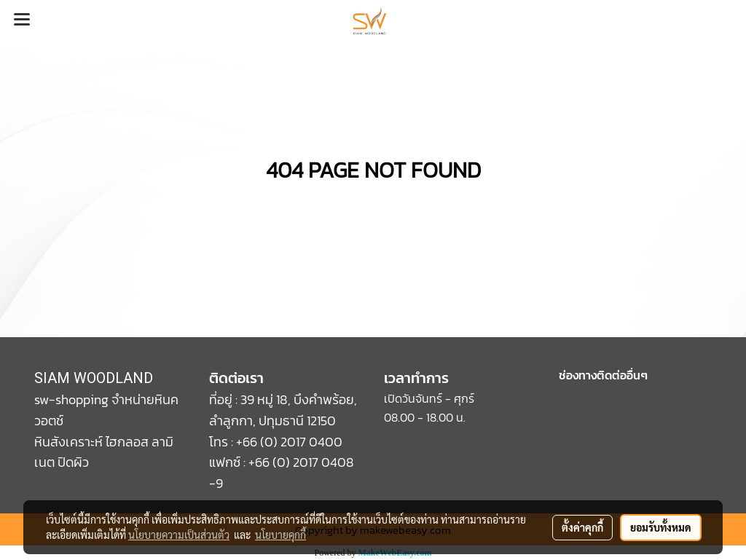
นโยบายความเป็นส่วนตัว (179, 535)
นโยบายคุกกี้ (280, 535)
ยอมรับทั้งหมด (661, 527)
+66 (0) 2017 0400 (289, 442)
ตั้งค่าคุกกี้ (582, 527)
